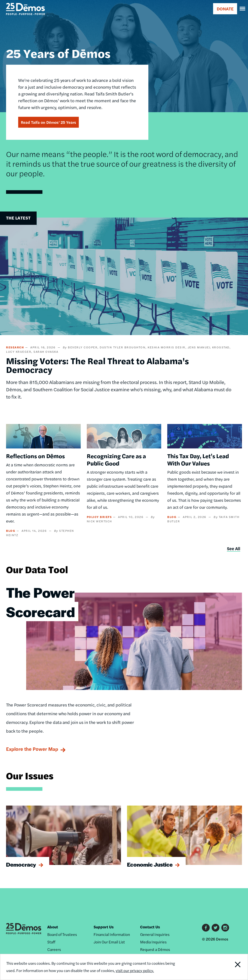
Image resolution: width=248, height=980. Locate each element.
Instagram (225, 928)
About (53, 927)
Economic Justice (150, 864)
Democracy (21, 864)
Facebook (206, 928)
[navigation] (243, 9)
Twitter (216, 928)
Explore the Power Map (32, 749)
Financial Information (112, 934)
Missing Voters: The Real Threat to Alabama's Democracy (97, 365)
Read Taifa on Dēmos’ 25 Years (48, 122)
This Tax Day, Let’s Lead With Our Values (198, 459)
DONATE (225, 9)
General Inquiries (155, 934)
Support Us (104, 927)
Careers (54, 949)
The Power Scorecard (40, 602)
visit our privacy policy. (135, 970)
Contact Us (150, 927)
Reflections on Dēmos (35, 456)
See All (234, 548)
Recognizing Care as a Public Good (116, 459)
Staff (51, 942)
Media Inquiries (153, 942)
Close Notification (225, 967)
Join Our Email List (109, 942)
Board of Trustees (62, 934)
